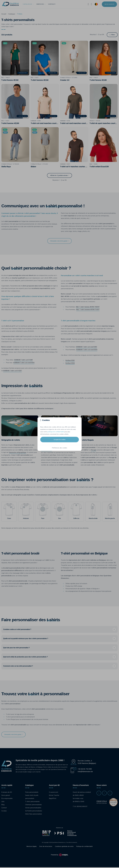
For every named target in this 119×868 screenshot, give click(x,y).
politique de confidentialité (56, 432)
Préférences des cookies (60, 448)
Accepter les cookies (59, 439)
